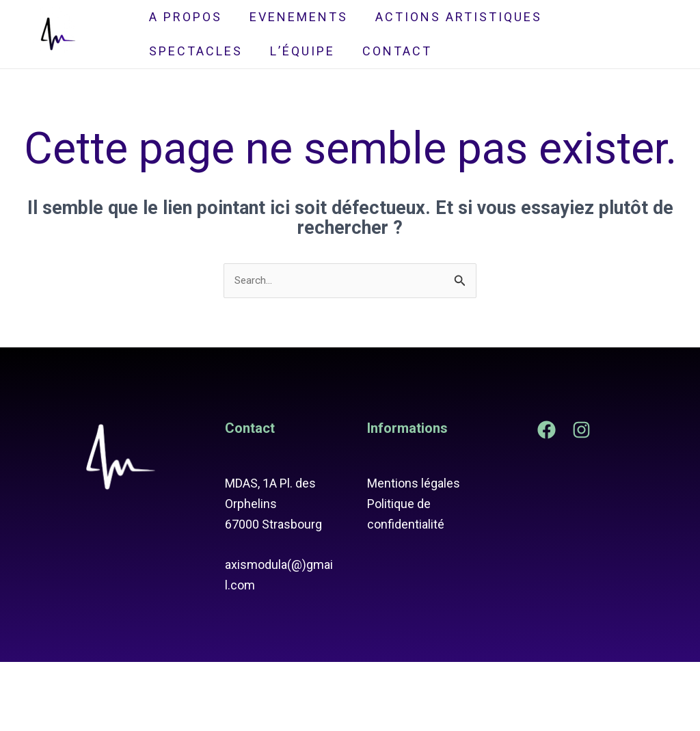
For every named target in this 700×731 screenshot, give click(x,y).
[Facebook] (547, 498)
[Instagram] (581, 498)
